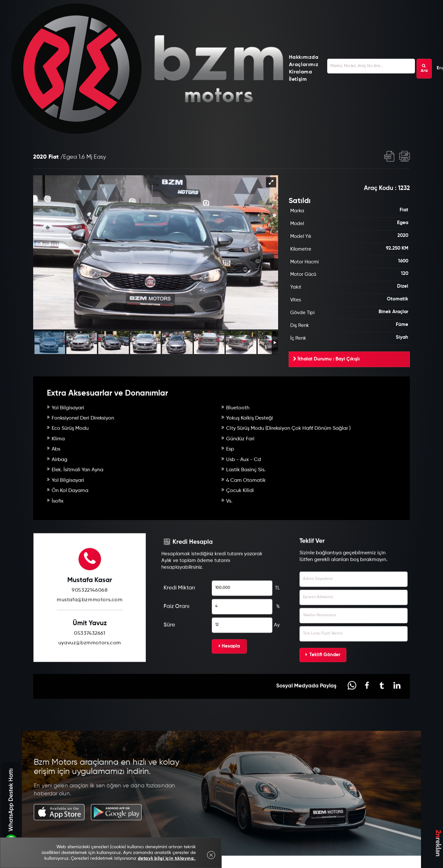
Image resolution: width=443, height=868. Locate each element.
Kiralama (301, 72)
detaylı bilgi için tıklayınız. (167, 858)
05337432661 (90, 662)
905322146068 (90, 620)
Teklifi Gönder (323, 684)
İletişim (298, 79)
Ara (424, 68)
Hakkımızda (304, 57)
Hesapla (229, 675)
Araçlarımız (304, 65)
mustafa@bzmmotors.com (90, 629)
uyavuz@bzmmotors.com (90, 672)
